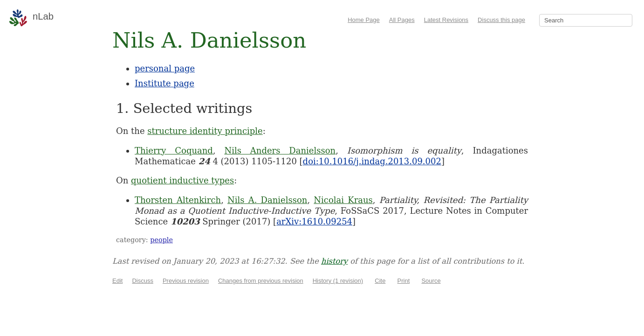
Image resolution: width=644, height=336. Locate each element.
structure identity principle (205, 131)
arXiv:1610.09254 (314, 221)
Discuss (143, 281)
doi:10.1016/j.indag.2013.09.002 (372, 161)
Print (404, 281)
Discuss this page (501, 20)
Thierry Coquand (174, 150)
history (334, 261)
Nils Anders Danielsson (280, 150)
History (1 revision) (338, 281)
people (161, 240)
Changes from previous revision (261, 281)
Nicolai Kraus (343, 200)
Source (431, 281)
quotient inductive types (182, 180)
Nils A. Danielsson (267, 200)
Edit (117, 281)
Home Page (364, 20)
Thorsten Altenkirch (178, 200)
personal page (165, 68)
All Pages (402, 20)
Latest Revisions (446, 20)
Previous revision (186, 281)
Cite (380, 281)
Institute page (164, 83)
